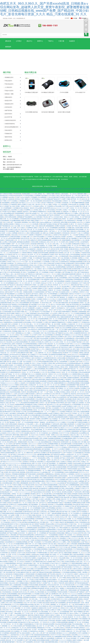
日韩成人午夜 (11, 263)
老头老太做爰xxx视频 (18, 313)
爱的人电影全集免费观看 (80, 527)
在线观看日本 (17, 504)
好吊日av (58, 525)
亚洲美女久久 (22, 529)
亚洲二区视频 (64, 250)
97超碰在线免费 (73, 418)
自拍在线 (50, 506)
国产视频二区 (67, 377)
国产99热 (74, 318)
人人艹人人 (6, 390)
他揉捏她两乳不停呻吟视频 (15, 279)
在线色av (20, 265)
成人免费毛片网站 (34, 223)
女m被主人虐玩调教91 (56, 273)
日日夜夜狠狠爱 (13, 552)
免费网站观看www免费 (79, 504)
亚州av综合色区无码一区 (55, 586)
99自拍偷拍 (58, 479)
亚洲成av (26, 463)
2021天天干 (29, 207)
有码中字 (34, 216)
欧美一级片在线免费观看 (58, 282)
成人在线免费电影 (85, 306)
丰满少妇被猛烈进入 (31, 250)
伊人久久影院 (54, 615)
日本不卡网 (65, 207)
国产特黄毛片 (7, 322)
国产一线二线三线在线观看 (35, 202)
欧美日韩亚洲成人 (15, 268)
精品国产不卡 (17, 570)
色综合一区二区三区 (76, 209)
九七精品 (21, 211)
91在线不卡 (78, 295)
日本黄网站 (83, 390)
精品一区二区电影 (34, 477)
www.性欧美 (31, 331)
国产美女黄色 (27, 366)
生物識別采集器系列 (10, 121)
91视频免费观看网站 (11, 565)
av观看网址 (22, 618)
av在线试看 (8, 402)
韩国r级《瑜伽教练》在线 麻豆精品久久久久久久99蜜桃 (50, 423)
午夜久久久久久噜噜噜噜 (34, 375)
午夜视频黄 (18, 309)
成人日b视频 (50, 234)
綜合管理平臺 (8, 118)
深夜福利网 (13, 634)
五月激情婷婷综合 (64, 263)
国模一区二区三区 (71, 302)
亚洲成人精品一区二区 (41, 211)
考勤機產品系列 (9, 78)
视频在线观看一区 (34, 307)
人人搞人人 (57, 257)
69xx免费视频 (19, 598)
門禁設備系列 (8, 82)
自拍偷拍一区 (12, 366)
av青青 (40, 363)
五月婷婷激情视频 (34, 402)
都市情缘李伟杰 (28, 429)
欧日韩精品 (76, 266)
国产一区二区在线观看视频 (61, 347)
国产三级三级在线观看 (6, 573)
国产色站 (49, 407)
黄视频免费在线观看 (48, 363)
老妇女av (25, 256)
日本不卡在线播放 (12, 202)
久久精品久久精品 (5, 479)
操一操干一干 (42, 393)
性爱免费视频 (40, 388)
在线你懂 (82, 391)
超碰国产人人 (30, 370)
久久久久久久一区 (48, 275)
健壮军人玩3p (6, 372)
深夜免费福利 (50, 279)
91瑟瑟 (33, 300)
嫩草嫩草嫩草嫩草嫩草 (44, 456)
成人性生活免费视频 (66, 329)
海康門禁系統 (8, 112)
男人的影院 (32, 343)
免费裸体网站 (63, 465)
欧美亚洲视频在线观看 (43, 641)
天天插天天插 (24, 232)
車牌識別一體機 (9, 95)
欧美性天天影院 (13, 368)
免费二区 (16, 229)
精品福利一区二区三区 (44, 250)
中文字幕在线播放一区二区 (47, 313)
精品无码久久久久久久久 (73, 552)
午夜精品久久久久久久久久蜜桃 (9, 384)
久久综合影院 (62, 397)
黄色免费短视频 (19, 420)
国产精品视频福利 (10, 295)
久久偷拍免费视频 (26, 268)
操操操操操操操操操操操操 (42, 636)
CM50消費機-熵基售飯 (31, 113)
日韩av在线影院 (80, 340)
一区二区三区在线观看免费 (76, 477)
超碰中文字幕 (30, 636)
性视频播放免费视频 (22, 543)
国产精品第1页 (12, 286)
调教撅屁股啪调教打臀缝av (49, 497)
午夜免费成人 (69, 381)
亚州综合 (18, 200)
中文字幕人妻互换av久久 (35, 397)
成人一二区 (28, 313)
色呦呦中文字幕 (42, 290)
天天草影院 (75, 354)
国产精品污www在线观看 (41, 340)
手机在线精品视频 (57, 202)
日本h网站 (58, 204)
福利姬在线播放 (35, 382)
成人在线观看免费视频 (59, 268)
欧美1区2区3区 (25, 240)
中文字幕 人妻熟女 (32, 318)
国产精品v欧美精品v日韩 (18, 298)
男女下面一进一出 (47, 561)
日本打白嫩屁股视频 (63, 541)
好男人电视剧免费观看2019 (42, 368)
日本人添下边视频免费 (28, 309)
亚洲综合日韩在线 (46, 638)
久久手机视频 (36, 595)
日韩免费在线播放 (17, 248)
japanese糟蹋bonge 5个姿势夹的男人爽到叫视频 (54, 223)
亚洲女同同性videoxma (50, 209)
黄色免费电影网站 (32, 393)
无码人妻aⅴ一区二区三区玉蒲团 (62, 245)
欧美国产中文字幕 (14, 293)
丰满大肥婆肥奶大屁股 (47, 281)
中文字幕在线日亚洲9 (18, 322)
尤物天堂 (87, 477)
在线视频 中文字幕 (74, 243)
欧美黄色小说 (70, 397)
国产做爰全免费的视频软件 (63, 313)
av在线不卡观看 (28, 291)
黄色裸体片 (64, 540)
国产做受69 (17, 445)
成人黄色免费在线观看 (65, 445)
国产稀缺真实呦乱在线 (60, 402)
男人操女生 (9, 468)
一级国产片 (53, 309)
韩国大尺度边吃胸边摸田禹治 (32, 341)
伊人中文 (30, 591)
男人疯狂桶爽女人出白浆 (14, 509)
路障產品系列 (8, 141)
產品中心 (32, 41)
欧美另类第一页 (5, 257)
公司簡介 (20, 41)
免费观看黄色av (83, 261)
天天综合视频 (70, 423)
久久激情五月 (17, 518)
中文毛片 (24, 541)
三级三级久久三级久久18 (49, 518)
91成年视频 (4, 307)
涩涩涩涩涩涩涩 (85, 590)
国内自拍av (14, 638)
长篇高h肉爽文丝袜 (41, 377)
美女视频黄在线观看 (41, 575)
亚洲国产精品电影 (77, 343)
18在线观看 (49, 361)
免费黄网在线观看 (54, 490)
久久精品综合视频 (42, 598)
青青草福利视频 (22, 318)
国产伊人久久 (17, 256)
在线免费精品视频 (7, 484)
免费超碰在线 (41, 629)
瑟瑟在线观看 (54, 422)
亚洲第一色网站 (20, 207)
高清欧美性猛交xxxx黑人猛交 (31, 513)
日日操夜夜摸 (73, 557)
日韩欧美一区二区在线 (69, 202)
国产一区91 (31, 431)
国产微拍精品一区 (63, 298)
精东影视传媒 (17, 195)
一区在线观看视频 (53, 536)
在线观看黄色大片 (59, 281)
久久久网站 (34, 568)
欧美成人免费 (4, 293)
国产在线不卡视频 (70, 404)
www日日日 (72, 207)
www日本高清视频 (5, 457)
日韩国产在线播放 (22, 397)
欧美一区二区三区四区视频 (49, 302)
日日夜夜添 (5, 206)
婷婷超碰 (75, 495)
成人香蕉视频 (65, 259)
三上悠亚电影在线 (14, 636)
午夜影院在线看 (9, 241)
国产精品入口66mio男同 (46, 429)
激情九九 (84, 257)
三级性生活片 (39, 395)
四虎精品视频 (26, 195)
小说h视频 (15, 209)
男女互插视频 (50, 370)
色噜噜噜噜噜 (83, 313)
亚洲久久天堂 (77, 522)
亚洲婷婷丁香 (4, 232)
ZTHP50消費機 (64, 94)
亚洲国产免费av (7, 250)
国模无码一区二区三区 (83, 275)
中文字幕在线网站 (47, 543)
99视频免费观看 (19, 406)
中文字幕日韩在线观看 (14, 273)
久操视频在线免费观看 (73, 379)
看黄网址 (83, 616)
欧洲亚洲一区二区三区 (80, 411)
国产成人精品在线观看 (24, 634)
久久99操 (14, 441)
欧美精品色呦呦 (14, 270)
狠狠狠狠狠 (61, 215)
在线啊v (65, 370)
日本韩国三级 (84, 250)
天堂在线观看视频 (28, 327)
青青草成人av (72, 300)
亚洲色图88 (25, 461)
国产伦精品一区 (51, 393)
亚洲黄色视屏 (65, 443)
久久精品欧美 (17, 316)
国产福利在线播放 (73, 398)
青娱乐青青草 (70, 361)
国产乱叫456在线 (64, 252)
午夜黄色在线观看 (72, 470)
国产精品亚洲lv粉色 (74, 497)
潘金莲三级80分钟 (18, 341)
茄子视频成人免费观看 (16, 213)
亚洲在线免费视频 (30, 520)
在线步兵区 (81, 272)
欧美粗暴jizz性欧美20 (37, 220)
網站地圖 (84, 178)
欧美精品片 (39, 359)
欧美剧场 (33, 245)
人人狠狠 (73, 288)
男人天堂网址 (73, 513)
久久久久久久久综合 (31, 456)
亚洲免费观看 (39, 520)
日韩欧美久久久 (71, 631)
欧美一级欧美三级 (62, 591)
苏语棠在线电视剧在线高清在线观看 (29, 440)
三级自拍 (50, 290)
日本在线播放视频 (23, 306)
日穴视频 (68, 229)
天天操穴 (18, 198)
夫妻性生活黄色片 (68, 472)
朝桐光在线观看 (57, 407)
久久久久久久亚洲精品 (61, 448)
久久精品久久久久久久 (24, 568)
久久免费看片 (24, 259)
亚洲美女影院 (15, 204)
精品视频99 (58, 234)
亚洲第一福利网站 (62, 325)
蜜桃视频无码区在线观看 (59, 240)
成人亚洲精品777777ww (35, 356)
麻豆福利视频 (46, 450)
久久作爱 (31, 452)
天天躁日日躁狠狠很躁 (11, 352)
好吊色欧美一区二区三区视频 (44, 488)
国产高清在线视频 (25, 300)
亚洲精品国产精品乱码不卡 (54, 200)
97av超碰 (17, 482)
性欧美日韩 (19, 522)
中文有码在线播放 (28, 197)
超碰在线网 (65, 516)
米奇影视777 (34, 597)
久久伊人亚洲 (75, 450)
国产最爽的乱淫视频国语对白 (39, 213)
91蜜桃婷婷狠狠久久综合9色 (54, 531)
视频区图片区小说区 (51, 602)
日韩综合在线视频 (80, 265)
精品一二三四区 (15, 300)
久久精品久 (22, 229)
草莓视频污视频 (17, 332)
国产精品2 (79, 488)
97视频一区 (48, 240)
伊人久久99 (58, 375)
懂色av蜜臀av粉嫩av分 (65, 382)
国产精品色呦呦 (51, 534)
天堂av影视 (9, 343)
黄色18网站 (87, 348)
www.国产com (46, 282)
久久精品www (18, 216)
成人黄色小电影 (75, 350)
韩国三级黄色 (68, 495)
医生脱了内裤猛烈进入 (48, 204)
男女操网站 (10, 443)
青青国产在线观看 (40, 525)
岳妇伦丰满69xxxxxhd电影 (45, 257)
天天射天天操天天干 (56, 565)
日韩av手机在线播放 (39, 238)
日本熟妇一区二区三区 (78, 415)
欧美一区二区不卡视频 (35, 545)
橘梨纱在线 (7, 211)
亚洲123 (86, 263)
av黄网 (24, 570)
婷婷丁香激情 (81, 216)
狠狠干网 (79, 207)
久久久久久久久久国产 (63, 209)
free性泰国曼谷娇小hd (18, 457)
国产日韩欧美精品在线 (59, 552)
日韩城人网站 (52, 365)
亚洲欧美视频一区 (63, 497)
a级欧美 (30, 534)
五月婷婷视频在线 (69, 340)
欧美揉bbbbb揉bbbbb (75, 365)
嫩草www (83, 198)
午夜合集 (45, 218)
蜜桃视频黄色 (71, 523)
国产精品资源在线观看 (43, 532)
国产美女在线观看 (17, 402)
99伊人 (10, 325)
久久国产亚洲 (4, 382)
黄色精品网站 (42, 459)
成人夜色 (54, 461)
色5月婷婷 (7, 461)
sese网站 (5, 243)
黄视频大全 (72, 298)
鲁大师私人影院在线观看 (67, 490)
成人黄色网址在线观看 (66, 493)
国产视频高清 (60, 334)
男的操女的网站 (50, 525)
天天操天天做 (25, 422)
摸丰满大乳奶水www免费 (70, 452)
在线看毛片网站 (34, 607)
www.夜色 (11, 198)
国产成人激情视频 (72, 240)
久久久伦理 (65, 216)
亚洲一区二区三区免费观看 (11, 220)
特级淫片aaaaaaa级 (79, 518)
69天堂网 (59, 211)
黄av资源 (75, 382)
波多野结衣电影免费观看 (27, 538)
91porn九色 (68, 415)
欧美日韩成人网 (47, 304)
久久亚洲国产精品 (80, 425)
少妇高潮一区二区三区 (30, 247)
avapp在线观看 (50, 538)
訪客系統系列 (8, 108)
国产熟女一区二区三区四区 (42, 606)
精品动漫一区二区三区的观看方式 (57, 345)
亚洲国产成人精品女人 (57, 266)
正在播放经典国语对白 (15, 373)
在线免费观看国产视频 (73, 386)
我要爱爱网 (81, 427)
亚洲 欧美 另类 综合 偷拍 (49, 545)
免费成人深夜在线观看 (38, 457)
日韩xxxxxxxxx (79, 248)
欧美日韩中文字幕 (29, 448)
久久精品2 (12, 522)
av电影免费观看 (73, 600)
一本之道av (49, 268)
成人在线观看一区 (81, 298)
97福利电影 (56, 488)
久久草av (49, 198)
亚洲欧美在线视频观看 (80, 466)
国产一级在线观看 (16, 223)
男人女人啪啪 (48, 206)
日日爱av (40, 266)
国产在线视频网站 (61, 604)
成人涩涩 (49, 607)
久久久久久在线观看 (77, 595)
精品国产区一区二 (68, 236)
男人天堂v (33, 240)
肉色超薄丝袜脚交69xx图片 (23, 515)
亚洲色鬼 (80, 316)
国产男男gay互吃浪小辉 (27, 261)
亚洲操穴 (37, 222)
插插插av (81, 600)
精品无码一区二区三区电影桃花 (39, 434)
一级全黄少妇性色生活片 (24, 611)
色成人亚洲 (52, 507)
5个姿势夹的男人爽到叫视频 (59, 425)
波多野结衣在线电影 (73, 479)
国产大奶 (12, 361)
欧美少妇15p (60, 518)
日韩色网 (68, 629)
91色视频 (81, 329)
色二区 (87, 440)
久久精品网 (6, 247)
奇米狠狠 (45, 356)
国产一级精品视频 (16, 615)
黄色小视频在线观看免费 (64, 318)
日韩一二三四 (68, 277)
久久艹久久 (44, 222)
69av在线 (30, 443)
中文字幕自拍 (9, 256)
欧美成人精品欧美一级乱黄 (26, 209)
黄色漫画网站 (37, 572)
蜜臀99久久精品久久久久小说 (78, 582)
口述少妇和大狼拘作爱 (16, 631)
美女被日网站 (66, 288)
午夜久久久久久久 (51, 484)
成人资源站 (19, 382)
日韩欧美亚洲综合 (37, 366)
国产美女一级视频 (59, 590)
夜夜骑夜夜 (15, 491)
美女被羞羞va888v (40, 279)
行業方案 (66, 41)
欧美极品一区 (48, 315)
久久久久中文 (16, 557)
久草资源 (31, 463)
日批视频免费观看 (5, 441)
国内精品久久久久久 (54, 372)
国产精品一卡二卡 (15, 404)
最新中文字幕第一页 (29, 522)
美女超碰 (46, 231)
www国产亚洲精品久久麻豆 (81, 236)
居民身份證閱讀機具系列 (11, 128)
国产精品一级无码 (24, 391)
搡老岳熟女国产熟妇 (77, 286)
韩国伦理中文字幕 (17, 490)
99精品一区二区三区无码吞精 (74, 559)
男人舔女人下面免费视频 (28, 273)
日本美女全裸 (79, 397)
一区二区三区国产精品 (63, 232)
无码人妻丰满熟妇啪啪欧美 (69, 307)
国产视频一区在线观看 (35, 543)
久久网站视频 (12, 536)
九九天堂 (43, 200)
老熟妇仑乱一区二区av (73, 632)
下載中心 (55, 41)
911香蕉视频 (74, 259)
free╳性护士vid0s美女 (69, 309)
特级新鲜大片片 (67, 565)
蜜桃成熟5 (75, 313)
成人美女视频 (73, 443)
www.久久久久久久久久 (66, 511)
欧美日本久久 (22, 234)
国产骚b (27, 420)
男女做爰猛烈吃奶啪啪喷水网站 (46, 329)
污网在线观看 (63, 615)
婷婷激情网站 (21, 415)
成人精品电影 (9, 416)
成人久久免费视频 (84, 234)
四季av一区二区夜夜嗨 (46, 207)
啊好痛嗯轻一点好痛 (83, 588)
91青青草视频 (85, 552)
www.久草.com (28, 604)
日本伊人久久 (27, 288)
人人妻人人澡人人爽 (36, 634)
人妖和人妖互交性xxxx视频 (21, 395)
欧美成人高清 (52, 431)
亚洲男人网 (74, 322)
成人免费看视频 (54, 434)
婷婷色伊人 (26, 213)
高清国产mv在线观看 (80, 457)
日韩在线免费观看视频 (64, 438)
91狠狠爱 (19, 366)
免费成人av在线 (75, 198)
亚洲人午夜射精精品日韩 (15, 307)
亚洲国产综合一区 (50, 277)
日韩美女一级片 (56, 259)
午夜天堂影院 (76, 581)
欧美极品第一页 (83, 531)
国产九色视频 (33, 290)
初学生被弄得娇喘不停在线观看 (76, 468)
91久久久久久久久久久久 (65, 422)
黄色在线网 (81, 557)
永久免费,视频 (38, 218)
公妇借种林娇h (84, 243)
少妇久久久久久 (42, 438)
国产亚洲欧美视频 (78, 338)
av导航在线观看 (42, 216)
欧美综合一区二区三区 (23, 622)
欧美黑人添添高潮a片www (40, 620)
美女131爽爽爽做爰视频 (73, 486)
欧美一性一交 (11, 577)
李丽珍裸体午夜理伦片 (36, 584)
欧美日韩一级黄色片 (45, 348)
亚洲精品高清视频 (17, 365)
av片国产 (34, 336)
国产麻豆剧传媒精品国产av (55, 454)
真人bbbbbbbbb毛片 (71, 222)
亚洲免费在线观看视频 (12, 597)
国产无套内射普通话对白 (51, 252)
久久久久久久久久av (24, 493)
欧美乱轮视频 (62, 359)
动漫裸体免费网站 (23, 506)
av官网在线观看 (84, 484)
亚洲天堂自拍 (21, 275)
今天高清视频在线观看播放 (36, 232)
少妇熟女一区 (56, 206)
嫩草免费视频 (59, 277)
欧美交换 (16, 468)
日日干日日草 (20, 434)
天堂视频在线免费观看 (77, 538)
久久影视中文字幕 (57, 236)
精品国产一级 (12, 288)
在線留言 (78, 41)
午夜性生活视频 (17, 486)
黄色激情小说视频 (35, 420)
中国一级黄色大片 (26, 200)
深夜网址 (78, 254)
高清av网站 (75, 636)
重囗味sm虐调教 (10, 379)
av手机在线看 (57, 207)
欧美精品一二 (71, 238)
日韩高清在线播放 (40, 409)
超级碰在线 (86, 366)
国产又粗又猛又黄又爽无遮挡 (17, 272)
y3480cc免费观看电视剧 (68, 366)
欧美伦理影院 (60, 404)
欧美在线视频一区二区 (82, 231)
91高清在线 (46, 390)
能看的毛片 (34, 241)
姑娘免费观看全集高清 (74, 331)
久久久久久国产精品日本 (12, 409)
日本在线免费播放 (75, 256)
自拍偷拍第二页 (67, 204)
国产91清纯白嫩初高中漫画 (49, 341)
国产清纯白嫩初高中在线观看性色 (32, 316)
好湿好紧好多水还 (21, 438)
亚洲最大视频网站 (10, 450)
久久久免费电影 (47, 379)
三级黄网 (77, 490)
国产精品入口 (63, 502)
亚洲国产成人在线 (10, 207)
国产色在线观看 (24, 607)
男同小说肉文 (54, 554)
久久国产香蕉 (35, 500)
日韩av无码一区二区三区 (9, 611)
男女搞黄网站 (39, 448)
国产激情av (65, 290)
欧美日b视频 (11, 315)
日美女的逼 (20, 481)
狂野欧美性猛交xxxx (41, 441)
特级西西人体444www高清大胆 (74, 282)
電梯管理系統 (8, 138)
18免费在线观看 (56, 297)
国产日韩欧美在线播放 (6, 195)
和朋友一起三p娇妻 (68, 220)
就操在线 (73, 232)
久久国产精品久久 (78, 277)
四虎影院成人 (73, 388)
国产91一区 (40, 495)
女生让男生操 (48, 286)
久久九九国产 (14, 618)
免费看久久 (81, 259)
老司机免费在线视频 (14, 240)
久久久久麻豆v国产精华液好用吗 (74, 561)
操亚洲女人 (60, 341)
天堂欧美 (24, 393)
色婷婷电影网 (70, 268)
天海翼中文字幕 (42, 345)
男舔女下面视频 (12, 452)
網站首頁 (9, 41)
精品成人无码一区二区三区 (24, 427)
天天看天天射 (54, 263)
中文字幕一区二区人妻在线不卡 (26, 282)
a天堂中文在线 (21, 554)
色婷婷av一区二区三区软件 (55, 377)
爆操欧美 (25, 356)
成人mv (65, 315)
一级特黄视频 (52, 327)
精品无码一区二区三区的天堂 (19, 252)
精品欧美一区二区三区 (74, 618)
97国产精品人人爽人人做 (9, 275)
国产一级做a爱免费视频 (55, 515)
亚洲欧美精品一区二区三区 (44, 245)
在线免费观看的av (82, 309)
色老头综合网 (15, 473)
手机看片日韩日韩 (10, 477)
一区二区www (73, 195)
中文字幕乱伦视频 (60, 231)
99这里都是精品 (72, 402)
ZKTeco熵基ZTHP (80, 94)
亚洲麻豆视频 (79, 320)
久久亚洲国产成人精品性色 (53, 238)
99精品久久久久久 (14, 261)
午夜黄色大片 (81, 548)
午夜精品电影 (17, 311)
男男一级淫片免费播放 (77, 613)
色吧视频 (70, 416)
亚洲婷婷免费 (64, 257)
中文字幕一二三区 (51, 629)
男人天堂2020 (85, 572)
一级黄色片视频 (50, 195)
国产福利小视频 (29, 222)
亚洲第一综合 (49, 579)
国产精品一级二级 (51, 325)
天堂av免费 (4, 325)
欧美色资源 (5, 622)
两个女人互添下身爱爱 (34, 497)
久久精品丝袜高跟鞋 (13, 254)
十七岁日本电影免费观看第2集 (43, 452)
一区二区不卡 (74, 291)
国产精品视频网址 (28, 218)
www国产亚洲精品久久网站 (56, 415)
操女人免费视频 (13, 234)
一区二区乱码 (78, 225)
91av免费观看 (42, 198)
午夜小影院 (11, 297)
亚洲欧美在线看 (67, 270)
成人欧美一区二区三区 (34, 256)
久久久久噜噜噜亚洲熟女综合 (8, 277)
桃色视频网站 (6, 204)
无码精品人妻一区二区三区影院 (19, 257)
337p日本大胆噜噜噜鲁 (72, 284)
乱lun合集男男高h (62, 398)
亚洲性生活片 (13, 506)
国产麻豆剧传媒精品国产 (72, 484)
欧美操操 (11, 348)
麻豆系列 (26, 307)
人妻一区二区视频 (32, 418)
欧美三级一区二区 (9, 309)
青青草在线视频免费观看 (45, 241)
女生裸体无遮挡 (56, 600)
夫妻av (4, 609)
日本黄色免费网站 (17, 290)
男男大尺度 (31, 409)
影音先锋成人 (23, 331)
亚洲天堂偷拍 (15, 500)
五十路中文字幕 (82, 240)
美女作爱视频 (52, 373)
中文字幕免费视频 (52, 295)
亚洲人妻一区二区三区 (78, 393)
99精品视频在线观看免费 (69, 275)
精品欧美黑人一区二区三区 (27, 320)
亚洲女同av (44, 513)
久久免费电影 (74, 293)
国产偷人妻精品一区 (13, 363)
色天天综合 (19, 398)
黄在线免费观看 (77, 332)
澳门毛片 (11, 340)
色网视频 (20, 218)
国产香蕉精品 (13, 306)
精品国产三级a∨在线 (32, 227)
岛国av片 (32, 488)
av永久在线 (24, 198)
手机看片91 (5, 213)
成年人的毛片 (68, 338)
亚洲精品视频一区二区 (66, 332)
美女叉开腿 (40, 240)
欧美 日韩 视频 (82, 443)
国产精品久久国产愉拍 (52, 293)
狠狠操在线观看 (51, 381)
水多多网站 (14, 211)
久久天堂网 (19, 327)
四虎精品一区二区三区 (32, 552)
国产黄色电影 (22, 368)
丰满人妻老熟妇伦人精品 (37, 511)
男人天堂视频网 (33, 198)
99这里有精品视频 (15, 393)
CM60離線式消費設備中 (31, 94)
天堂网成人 (70, 323)
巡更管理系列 (8, 115)
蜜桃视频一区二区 (78, 554)
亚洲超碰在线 (24, 447)
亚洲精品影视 (76, 245)
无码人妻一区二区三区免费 (35, 231)
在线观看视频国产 (20, 215)
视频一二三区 (34, 354)
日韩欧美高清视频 (15, 238)
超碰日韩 (65, 427)
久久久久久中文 (20, 263)
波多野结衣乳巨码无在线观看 (25, 561)
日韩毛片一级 (43, 404)
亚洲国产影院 (7, 248)
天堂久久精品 (55, 447)
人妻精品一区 (15, 495)
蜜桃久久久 (55, 413)
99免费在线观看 (18, 323)
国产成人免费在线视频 (65, 554)
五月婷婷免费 (69, 527)
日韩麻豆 (43, 502)
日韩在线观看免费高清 (44, 447)
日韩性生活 (4, 350)
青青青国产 (58, 216)
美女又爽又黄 (82, 197)
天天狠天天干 (44, 515)
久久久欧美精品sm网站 (52, 332)
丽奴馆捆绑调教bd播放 (38, 482)
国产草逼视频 (72, 548)
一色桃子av (13, 622)
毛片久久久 (67, 286)
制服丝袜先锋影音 (51, 350)
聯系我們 (9, 47)
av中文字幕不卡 (48, 220)
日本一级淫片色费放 (44, 557)
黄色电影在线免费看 (49, 625)
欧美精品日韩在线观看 (34, 347)
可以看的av (86, 225)
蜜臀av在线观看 (14, 390)
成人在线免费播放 (6, 531)
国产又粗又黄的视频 (67, 607)
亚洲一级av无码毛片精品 (62, 256)
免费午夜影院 (70, 420)
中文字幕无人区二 (78, 568)
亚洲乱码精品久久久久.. (34, 302)
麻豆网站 (25, 523)
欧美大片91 (73, 547)
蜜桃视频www (20, 334)
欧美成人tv (30, 579)
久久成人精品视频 (83, 502)
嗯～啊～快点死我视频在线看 (31, 281)
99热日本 (76, 311)
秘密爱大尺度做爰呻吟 (36, 236)
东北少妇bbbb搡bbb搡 (35, 416)
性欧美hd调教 (11, 327)
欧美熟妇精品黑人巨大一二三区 (38, 352)
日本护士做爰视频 (83, 634)
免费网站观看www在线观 (59, 316)
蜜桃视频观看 (50, 227)
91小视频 (28, 334)
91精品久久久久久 (5, 588)
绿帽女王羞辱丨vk (78, 638)
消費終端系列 (8, 98)
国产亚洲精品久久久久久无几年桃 (71, 336)
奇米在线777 (74, 234)
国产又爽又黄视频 (31, 641)
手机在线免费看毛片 (58, 222)
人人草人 (43, 350)
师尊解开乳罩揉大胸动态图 (31, 490)
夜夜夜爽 (32, 377)
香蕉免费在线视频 (83, 382)
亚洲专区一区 (61, 302)
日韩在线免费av (40, 311)
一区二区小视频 (46, 472)
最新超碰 (85, 516)
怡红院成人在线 (85, 256)
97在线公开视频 (51, 398)
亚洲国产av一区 (64, 447)
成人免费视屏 (62, 386)
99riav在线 (40, 315)
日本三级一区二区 (56, 243)
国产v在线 (79, 363)
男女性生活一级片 (10, 438)
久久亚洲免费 (35, 225)
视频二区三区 (21, 227)
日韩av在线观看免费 (75, 257)
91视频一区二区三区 (77, 211)
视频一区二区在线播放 (60, 247)
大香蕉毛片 (82, 293)
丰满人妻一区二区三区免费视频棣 (48, 229)
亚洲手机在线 (16, 581)
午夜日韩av (19, 643)
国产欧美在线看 (74, 306)
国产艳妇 (63, 459)
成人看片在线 (22, 231)
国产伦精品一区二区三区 (54, 288)
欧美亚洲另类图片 (64, 547)
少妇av (69, 356)
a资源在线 (11, 200)
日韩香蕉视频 (69, 281)
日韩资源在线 (66, 234)
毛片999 (57, 493)
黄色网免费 (62, 229)
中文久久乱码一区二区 (44, 306)
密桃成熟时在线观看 (47, 618)
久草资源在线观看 (30, 575)
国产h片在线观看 (82, 513)
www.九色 (14, 227)
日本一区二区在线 (82, 481)
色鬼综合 (50, 441)
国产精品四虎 (36, 432)
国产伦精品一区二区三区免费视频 (60, 556)
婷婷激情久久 (19, 379)
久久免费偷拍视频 (63, 295)
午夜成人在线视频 (7, 488)
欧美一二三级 (39, 522)
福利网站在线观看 (9, 225)
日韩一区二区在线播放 (59, 566)
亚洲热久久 (46, 300)
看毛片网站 (17, 484)
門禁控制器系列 (9, 85)
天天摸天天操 (42, 272)
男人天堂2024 (15, 418)
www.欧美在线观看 (33, 547)
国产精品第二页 (54, 529)
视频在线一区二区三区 (78, 213)
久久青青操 (47, 520)
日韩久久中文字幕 (30, 388)
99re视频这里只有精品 (48, 256)
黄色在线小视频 (55, 577)
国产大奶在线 (54, 609)
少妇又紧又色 (59, 588)
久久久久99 (7, 540)
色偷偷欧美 (41, 548)
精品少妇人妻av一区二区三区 (79, 436)
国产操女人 (53, 232)
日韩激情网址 (44, 477)
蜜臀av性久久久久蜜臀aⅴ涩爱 (73, 215)
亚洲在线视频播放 (12, 595)
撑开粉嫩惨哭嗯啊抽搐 (78, 204)
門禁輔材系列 (8, 135)
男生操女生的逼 (78, 607)
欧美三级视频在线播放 (22, 584)
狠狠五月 (59, 516)
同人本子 (86, 606)
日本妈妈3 (36, 207)
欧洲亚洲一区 (67, 354)
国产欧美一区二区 (76, 200)
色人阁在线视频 (78, 422)
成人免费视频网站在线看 (55, 427)
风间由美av (5, 306)
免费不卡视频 (66, 200)
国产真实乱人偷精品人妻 (39, 295)
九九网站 (46, 323)
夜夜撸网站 (25, 223)
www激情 (5, 366)
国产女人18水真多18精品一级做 (58, 218)
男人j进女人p (73, 290)
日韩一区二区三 (26, 332)
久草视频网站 (6, 502)
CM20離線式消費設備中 (48, 94)
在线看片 (64, 238)
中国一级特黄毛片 (17, 281)
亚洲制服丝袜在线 (26, 465)
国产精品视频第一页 (36, 304)
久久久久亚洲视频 (27, 518)
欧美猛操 (60, 309)
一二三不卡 (79, 202)
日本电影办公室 (57, 241)
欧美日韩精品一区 (19, 520)
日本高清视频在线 (7, 432)
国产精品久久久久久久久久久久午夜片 (30, 204)
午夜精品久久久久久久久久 (22, 225)
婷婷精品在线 (73, 216)
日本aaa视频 (38, 209)
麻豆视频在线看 (64, 304)
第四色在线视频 (32, 629)
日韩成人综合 (33, 266)
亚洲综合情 (55, 348)
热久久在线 (7, 223)
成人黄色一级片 (83, 540)
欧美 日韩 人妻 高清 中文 (36, 206)
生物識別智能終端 (10, 125)
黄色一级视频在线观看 (26, 293)
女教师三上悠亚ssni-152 (81, 575)
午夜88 (3, 375)
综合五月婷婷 (58, 370)
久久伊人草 (44, 373)
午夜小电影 (19, 291)
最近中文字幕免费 (28, 398)
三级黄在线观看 (12, 561)
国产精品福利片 (9, 407)
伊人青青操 (17, 432)
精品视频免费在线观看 (62, 418)
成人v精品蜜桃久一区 (22, 477)
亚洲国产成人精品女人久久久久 (62, 429)
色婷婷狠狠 (83, 450)
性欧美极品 (45, 197)
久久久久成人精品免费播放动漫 (43, 443)
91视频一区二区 (20, 516)
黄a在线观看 (30, 298)
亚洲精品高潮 (79, 348)
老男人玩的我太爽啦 (77, 229)
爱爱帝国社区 (24, 566)
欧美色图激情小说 (43, 529)
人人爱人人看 (38, 322)
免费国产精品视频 (5, 236)
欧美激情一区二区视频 (78, 640)
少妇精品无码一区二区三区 (75, 325)
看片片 (50, 222)
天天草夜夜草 (81, 409)
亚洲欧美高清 (84, 352)
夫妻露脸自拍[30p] (57, 354)
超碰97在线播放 (28, 379)
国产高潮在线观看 (24, 357)
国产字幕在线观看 (60, 352)
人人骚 (2, 590)
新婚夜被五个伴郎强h (17, 479)
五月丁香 (20, 288)
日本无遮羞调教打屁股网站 (34, 384)
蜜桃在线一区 (67, 213)
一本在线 (43, 484)
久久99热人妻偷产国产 (11, 440)
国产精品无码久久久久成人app (51, 366)
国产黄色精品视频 (69, 341)
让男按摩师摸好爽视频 (73, 384)
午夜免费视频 (65, 291)
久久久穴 (21, 338)
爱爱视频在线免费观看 (24, 243)
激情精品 (23, 302)
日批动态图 (52, 622)
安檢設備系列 (8, 131)
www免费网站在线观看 (80, 220)
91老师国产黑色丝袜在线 (55, 270)
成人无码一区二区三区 (51, 386)
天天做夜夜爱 (13, 206)
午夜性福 (16, 320)
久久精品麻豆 (45, 309)
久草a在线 (21, 381)
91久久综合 (64, 600)
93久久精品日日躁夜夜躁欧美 (46, 481)
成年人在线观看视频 (47, 347)
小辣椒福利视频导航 (23, 277)
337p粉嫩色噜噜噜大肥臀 (17, 222)
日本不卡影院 (83, 284)
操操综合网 (42, 227)
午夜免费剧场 (69, 311)
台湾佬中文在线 (13, 231)
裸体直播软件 (68, 266)
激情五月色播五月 (23, 206)
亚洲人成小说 (55, 520)
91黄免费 (52, 604)
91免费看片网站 (51, 563)
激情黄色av (78, 366)
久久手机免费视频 (58, 506)
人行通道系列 (8, 88)
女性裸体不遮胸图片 (6, 245)
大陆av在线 (14, 236)
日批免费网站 (57, 290)
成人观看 (43, 234)
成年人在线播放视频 (16, 586)
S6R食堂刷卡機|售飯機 (48, 113)
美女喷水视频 (51, 213)
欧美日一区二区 (19, 284)
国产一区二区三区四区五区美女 (21, 245)
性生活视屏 (3, 504)
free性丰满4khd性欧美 (63, 350)
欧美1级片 (76, 391)
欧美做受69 (65, 297)
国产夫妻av (14, 347)
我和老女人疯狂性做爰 (62, 195)
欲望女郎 (75, 329)
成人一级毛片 (49, 311)
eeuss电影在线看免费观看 (61, 248)
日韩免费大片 (29, 563)
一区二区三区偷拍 (27, 504)
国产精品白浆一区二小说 (70, 197)
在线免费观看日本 (10, 543)
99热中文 (36, 429)
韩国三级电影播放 (32, 315)
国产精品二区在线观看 (53, 409)
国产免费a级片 (81, 593)
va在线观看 (64, 206)
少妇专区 (78, 475)
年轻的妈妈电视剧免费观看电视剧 (32, 450)
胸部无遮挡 (78, 361)
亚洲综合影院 (43, 288)
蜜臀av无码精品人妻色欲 (58, 368)
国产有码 (74, 227)
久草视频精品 (22, 202)
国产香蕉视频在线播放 (30, 627)
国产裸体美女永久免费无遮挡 (34, 275)
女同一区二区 (6, 418)
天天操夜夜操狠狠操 (39, 293)
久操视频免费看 (71, 231)
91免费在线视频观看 (81, 315)
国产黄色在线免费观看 (29, 311)
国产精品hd (36, 313)
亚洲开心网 (65, 243)
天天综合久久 (22, 370)
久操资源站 (79, 536)
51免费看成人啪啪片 (32, 229)
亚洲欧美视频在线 (57, 411)
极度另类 (31, 616)
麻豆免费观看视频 (69, 327)
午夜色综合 (8, 475)
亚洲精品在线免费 (25, 270)
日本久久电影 (69, 609)
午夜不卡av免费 (37, 604)
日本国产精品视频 (40, 581)
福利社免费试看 (70, 584)
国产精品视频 (33, 306)
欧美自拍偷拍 (78, 465)
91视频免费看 (43, 597)
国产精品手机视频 (12, 534)
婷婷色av (69, 579)
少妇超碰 (38, 309)
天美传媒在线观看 (82, 302)
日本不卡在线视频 (60, 481)
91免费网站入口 (29, 211)
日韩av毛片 (29, 381)
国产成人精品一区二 (45, 297)
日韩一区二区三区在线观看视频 (47, 318)
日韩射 (57, 538)
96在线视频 (68, 400)
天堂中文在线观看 (37, 323)
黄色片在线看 (19, 600)
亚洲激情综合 (42, 531)
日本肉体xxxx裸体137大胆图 (52, 611)
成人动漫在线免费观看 (42, 331)
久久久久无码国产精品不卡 (77, 252)
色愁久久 (38, 282)
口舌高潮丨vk (29, 322)
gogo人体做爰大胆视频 (43, 556)
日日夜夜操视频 (7, 313)
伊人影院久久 (27, 216)
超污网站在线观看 (40, 538)
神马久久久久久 (34, 422)
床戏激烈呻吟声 (5, 238)
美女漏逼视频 (76, 241)
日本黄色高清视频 (33, 586)
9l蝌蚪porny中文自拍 (71, 534)
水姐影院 (77, 390)
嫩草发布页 (23, 502)
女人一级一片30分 (43, 215)
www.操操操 (61, 484)
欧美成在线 (19, 197)
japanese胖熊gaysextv (47, 527)
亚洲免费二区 (14, 377)
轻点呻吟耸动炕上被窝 (16, 247)
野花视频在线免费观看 (73, 352)
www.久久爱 (16, 470)
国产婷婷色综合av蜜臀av (58, 456)
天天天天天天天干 (24, 236)
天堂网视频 (37, 197)
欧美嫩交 (49, 491)
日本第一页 (41, 336)
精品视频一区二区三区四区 (23, 609)
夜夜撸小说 (59, 213)
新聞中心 (43, 41)
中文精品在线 (72, 593)
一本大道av (55, 304)
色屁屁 (57, 329)
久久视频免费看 (11, 498)
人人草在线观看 (36, 334)
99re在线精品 (52, 211)
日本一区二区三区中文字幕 (22, 241)
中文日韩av (52, 197)
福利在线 (52, 231)
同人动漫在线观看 (51, 272)
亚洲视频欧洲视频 (53, 445)
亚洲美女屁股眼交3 (57, 472)
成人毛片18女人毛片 (14, 547)
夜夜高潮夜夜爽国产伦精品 (55, 504)
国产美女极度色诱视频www (81, 381)
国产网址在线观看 (63, 225)
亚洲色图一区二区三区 (19, 325)
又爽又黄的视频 (22, 347)
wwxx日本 (80, 223)
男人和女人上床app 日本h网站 (38, 365)
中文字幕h (26, 290)
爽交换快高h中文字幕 (46, 248)
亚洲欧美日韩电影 (39, 616)
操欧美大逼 (63, 523)
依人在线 (49, 391)
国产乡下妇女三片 (59, 311)
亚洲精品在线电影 (65, 538)
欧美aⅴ (47, 232)
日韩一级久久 (69, 518)
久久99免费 (31, 252)
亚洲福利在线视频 (81, 238)
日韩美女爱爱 (35, 243)
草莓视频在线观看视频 (76, 263)
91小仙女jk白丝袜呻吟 (18, 250)
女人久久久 (28, 457)
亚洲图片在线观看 (60, 227)
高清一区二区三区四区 (46, 552)
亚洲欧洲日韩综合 (74, 250)
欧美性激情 (80, 288)
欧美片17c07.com (44, 422)
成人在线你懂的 (39, 463)
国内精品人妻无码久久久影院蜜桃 (79, 347)
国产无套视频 (46, 338)
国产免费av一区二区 (49, 400)
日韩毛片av (71, 482)
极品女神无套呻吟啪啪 (39, 381)
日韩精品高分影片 (59, 527)
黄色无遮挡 (3, 509)
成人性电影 (80, 402)
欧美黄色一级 (50, 493)
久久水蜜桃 (10, 266)
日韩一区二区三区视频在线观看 (58, 320)
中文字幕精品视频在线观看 (81, 550)
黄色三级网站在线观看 (33, 234)
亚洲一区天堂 (42, 465)
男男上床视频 (44, 440)
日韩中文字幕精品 (51, 482)
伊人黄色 (3, 465)
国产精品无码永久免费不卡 (67, 348)
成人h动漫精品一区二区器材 (45, 247)
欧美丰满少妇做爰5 (31, 215)
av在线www (12, 197)
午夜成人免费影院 (9, 216)
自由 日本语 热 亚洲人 (55, 620)
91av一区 (33, 270)
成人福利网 (52, 595)
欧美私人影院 (42, 466)
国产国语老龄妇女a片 (74, 643)
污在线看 (69, 227)
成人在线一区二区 (21, 454)
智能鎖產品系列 (9, 105)
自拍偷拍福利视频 (16, 372)
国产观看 (52, 588)
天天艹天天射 (26, 615)
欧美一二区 (49, 523)
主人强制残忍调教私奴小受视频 (29, 254)
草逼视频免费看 (75, 543)
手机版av (55, 561)
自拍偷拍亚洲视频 (24, 352)
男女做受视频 (15, 359)
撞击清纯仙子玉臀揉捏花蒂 (24, 286)
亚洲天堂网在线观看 (11, 218)
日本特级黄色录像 (25, 220)
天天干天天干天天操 (19, 507)
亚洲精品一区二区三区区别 (66, 390)
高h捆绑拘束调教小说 (81, 268)
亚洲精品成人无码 (44, 243)
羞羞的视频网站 (67, 241)
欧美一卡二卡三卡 (46, 413)
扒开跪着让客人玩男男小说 (44, 343)
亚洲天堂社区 (79, 420)
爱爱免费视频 (14, 338)
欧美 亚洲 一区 (81, 563)
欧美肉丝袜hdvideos (62, 365)
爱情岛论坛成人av (57, 452)
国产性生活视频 (19, 348)
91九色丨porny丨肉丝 (75, 297)
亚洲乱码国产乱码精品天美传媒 (61, 198)
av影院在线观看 (63, 477)
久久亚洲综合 (4, 547)
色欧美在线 (35, 288)
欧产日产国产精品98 (31, 507)
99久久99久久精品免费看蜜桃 (21, 304)
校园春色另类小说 (44, 609)
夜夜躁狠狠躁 (57, 573)
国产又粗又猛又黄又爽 (65, 570)
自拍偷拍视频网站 (68, 411)
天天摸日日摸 (47, 236)
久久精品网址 (72, 363)
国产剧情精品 (36, 200)
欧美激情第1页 (67, 406)
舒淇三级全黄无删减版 (70, 588)
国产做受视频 (52, 404)
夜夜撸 (86, 638)
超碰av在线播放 (12, 318)
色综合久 (59, 373)
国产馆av (48, 411)
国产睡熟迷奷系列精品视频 (72, 357)
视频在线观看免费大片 (62, 388)
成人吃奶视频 (81, 206)
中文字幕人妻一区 (7, 229)
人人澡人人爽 (38, 261)
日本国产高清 (37, 379)
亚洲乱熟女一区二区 (34, 461)
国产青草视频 (78, 327)
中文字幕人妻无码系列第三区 (68, 409)
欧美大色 (85, 200)
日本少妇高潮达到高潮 (10, 282)
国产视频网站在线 (62, 431)
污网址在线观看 (63, 529)
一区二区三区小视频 (17, 625)
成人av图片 (33, 573)
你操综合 (72, 295)
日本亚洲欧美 (32, 468)
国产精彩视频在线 (5, 227)
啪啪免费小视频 (82, 195)
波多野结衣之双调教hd (57, 338)
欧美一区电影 (31, 541)
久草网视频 (24, 375)
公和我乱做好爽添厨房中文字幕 (9, 525)
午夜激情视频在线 (29, 625)
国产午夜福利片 (68, 454)
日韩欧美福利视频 (62, 482)
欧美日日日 (54, 557)
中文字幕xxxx (81, 440)
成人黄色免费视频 (45, 307)
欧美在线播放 (72, 223)
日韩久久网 (59, 197)
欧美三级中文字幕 (10, 291)
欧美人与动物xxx (61, 463)
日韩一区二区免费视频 (42, 273)
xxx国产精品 (84, 543)
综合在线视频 (49, 457)
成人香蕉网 (71, 320)
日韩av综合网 (72, 206)
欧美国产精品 (35, 350)
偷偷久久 (18, 548)
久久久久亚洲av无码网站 (40, 291)
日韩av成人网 (33, 257)
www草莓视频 (49, 336)
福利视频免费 (32, 523)
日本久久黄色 (53, 215)
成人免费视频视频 (13, 350)
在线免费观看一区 (79, 509)
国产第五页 (50, 216)
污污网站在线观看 (63, 582)
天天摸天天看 (76, 377)
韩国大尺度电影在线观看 (9, 397)
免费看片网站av (34, 297)
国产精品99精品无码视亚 (22, 297)
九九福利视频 (36, 248)
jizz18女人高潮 (69, 334)
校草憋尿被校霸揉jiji (30, 338)
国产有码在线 (35, 515)
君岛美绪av (36, 427)
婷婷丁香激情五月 (22, 532)
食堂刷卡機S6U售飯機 (64, 113)
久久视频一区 (5, 522)
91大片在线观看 (38, 298)
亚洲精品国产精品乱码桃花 (43, 259)
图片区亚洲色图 (7, 281)
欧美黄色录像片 (77, 270)
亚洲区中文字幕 (42, 445)
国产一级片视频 (39, 631)
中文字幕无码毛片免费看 (29, 559)
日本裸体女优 (48, 395)
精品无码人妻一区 (30, 640)
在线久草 (5, 200)
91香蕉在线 (48, 566)
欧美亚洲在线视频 (43, 254)
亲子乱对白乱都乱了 (11, 582)
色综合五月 (63, 520)
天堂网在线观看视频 (27, 411)
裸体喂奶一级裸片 (46, 461)
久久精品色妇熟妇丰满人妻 (26, 525)
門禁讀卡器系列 (9, 92)
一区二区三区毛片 (58, 357)
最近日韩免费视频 (40, 370)
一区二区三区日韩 (23, 638)
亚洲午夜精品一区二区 (25, 527)
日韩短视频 (51, 352)
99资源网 (82, 368)
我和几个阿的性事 (57, 491)
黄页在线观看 (27, 407)
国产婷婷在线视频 (43, 507)
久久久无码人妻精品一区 (38, 195)
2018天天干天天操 (28, 265)
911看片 (71, 225)
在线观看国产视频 (14, 232)
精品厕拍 (27, 434)
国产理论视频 (67, 273)
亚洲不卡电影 (15, 502)
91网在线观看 (12, 243)
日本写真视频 (56, 607)
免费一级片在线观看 (25, 363)
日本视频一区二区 (72, 316)
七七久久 (76, 345)
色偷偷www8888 (53, 550)
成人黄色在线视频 (84, 291)
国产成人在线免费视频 (61, 279)
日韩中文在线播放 (53, 322)
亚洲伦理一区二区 (58, 286)
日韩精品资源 (72, 431)
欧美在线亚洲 (47, 202)
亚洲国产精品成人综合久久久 (69, 261)
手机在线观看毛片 (68, 457)
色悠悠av (81, 495)
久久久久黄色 (4, 288)
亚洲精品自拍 (86, 323)
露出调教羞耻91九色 (40, 398)
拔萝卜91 (35, 465)
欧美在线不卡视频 (39, 643)
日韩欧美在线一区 (22, 472)
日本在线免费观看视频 (34, 413)
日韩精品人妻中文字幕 (59, 361)
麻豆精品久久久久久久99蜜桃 (11, 386)
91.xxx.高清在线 (29, 361)
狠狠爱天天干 (77, 323)
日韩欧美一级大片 (42, 270)
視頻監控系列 (8, 102)
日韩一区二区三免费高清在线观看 (40, 615)
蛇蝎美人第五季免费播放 (49, 509)
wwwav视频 (30, 570)
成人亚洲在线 (12, 554)
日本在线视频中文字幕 (38, 268)
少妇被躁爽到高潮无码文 (81, 334)
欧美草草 (80, 534)
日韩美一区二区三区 (73, 247)
